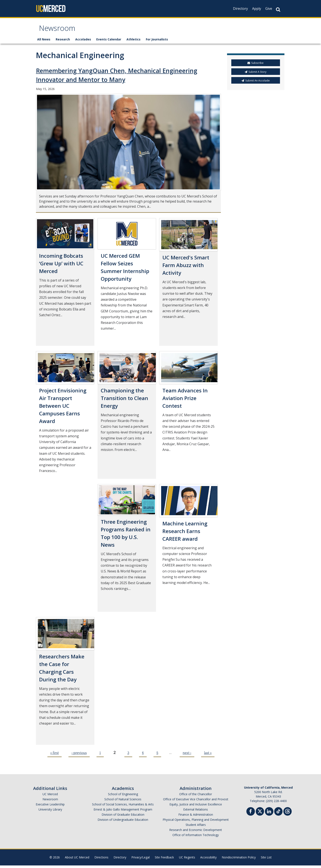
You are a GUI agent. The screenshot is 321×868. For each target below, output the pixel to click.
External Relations (196, 812)
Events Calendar (109, 42)
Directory (240, 9)
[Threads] (288, 813)
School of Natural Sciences (123, 802)
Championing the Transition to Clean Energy (124, 401)
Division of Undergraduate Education (123, 822)
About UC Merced (77, 860)
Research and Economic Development (196, 832)
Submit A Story (256, 74)
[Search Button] (278, 9)
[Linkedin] (269, 814)
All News (44, 42)
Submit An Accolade (256, 83)
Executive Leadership (50, 807)
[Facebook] (251, 814)
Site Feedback (164, 860)
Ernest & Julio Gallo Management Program (123, 812)
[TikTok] (278, 813)
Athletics (134, 42)
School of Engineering (123, 797)
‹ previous (79, 755)
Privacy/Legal (141, 860)
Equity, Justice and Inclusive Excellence (196, 807)
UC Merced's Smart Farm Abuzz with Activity (186, 268)
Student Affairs (196, 827)
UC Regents (187, 860)
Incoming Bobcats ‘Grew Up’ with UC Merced (61, 266)
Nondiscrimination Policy (239, 860)
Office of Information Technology (196, 837)
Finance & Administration (196, 817)
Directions (101, 860)
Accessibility (208, 860)
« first (55, 755)
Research (63, 42)
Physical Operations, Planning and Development (196, 822)
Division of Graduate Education (123, 817)
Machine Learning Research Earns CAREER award (185, 534)
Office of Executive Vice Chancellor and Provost (196, 802)
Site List (266, 860)
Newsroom (59, 31)
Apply (257, 9)
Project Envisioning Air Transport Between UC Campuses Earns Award (63, 408)
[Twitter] (260, 813)
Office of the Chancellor (196, 797)
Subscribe (256, 66)
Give (269, 9)
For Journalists (157, 42)
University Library (50, 812)
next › (187, 755)
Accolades (83, 42)
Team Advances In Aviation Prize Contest (185, 401)
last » (208, 755)
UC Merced (50, 797)
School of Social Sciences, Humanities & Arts (123, 807)
